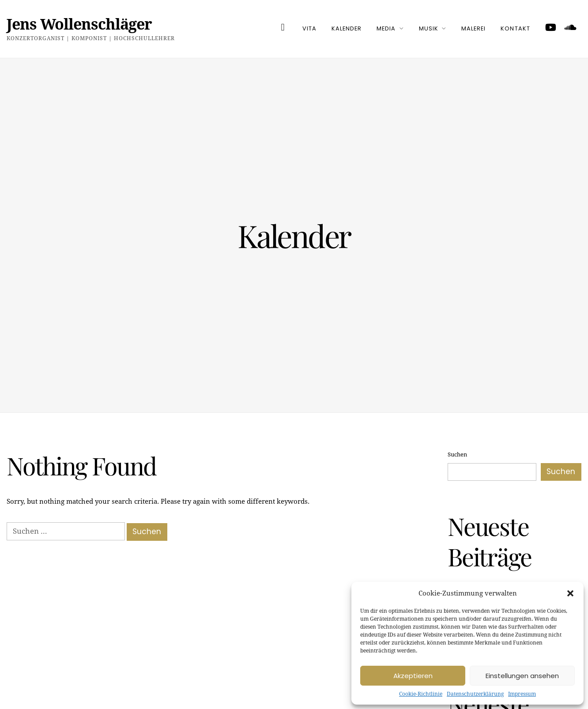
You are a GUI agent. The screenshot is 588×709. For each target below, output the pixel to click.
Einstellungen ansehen (522, 676)
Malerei (473, 28)
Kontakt (515, 28)
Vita (309, 28)
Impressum (522, 694)
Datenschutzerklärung (475, 694)
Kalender (347, 28)
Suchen (457, 454)
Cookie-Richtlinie (421, 694)
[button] (570, 593)
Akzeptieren (413, 676)
